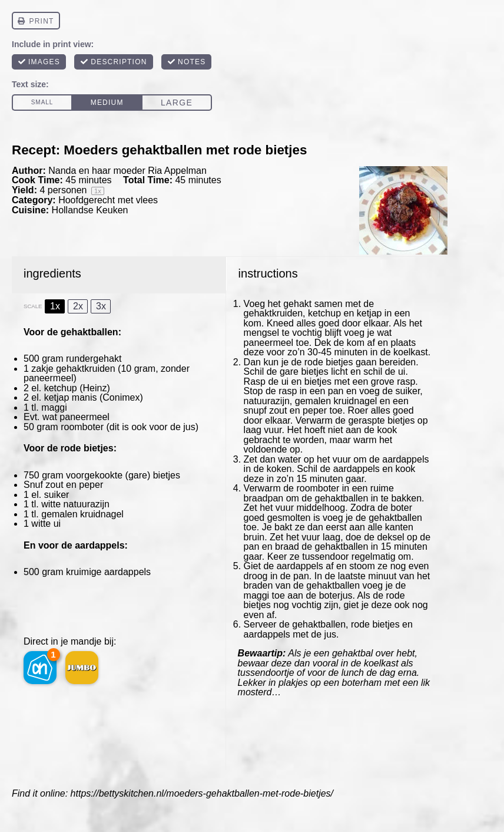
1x (55, 306)
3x (101, 306)
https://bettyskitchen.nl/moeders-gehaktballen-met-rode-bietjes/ (202, 793)
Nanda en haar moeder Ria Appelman (127, 171)
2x (78, 306)
